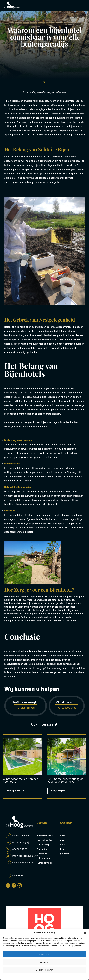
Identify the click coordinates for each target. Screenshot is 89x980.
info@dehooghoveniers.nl (26, 856)
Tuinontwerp (43, 845)
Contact (64, 845)
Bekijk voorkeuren (44, 970)
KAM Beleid (18, 875)
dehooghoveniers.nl (22, 863)
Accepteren (45, 954)
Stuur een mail (26, 708)
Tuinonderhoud (44, 863)
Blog (62, 849)
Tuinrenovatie (44, 858)
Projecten (65, 854)
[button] (85, 932)
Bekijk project (15, 791)
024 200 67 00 (67, 708)
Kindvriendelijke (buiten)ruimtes (45, 838)
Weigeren (45, 962)
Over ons (62, 838)
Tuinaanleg (42, 854)
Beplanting (42, 849)
